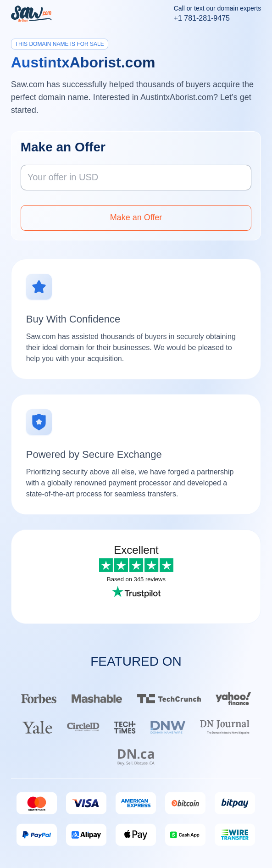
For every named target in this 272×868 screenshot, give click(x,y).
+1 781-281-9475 (202, 18)
